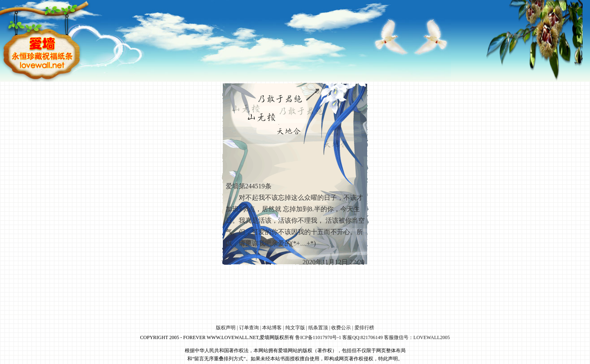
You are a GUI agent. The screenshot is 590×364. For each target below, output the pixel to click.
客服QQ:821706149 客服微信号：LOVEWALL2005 (396, 337)
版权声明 (226, 328)
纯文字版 (295, 328)
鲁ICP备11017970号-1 (318, 337)
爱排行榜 (364, 328)
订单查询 (249, 328)
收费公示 (341, 328)
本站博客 (272, 328)
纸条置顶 (318, 328)
